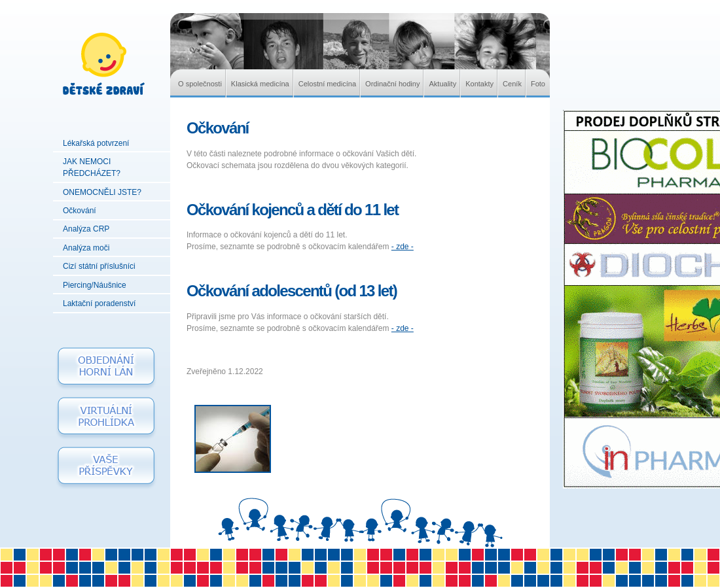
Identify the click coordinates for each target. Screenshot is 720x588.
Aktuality (442, 84)
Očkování (80, 211)
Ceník (512, 84)
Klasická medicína (260, 84)
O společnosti (200, 84)
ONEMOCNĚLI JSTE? (102, 192)
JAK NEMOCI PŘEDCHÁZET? (92, 167)
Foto (538, 84)
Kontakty (479, 84)
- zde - (403, 247)
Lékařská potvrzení (96, 143)
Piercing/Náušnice (95, 285)
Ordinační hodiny (392, 84)
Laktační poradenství (99, 303)
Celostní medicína (327, 84)
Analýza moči (86, 248)
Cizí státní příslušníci (99, 266)
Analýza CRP (86, 229)
